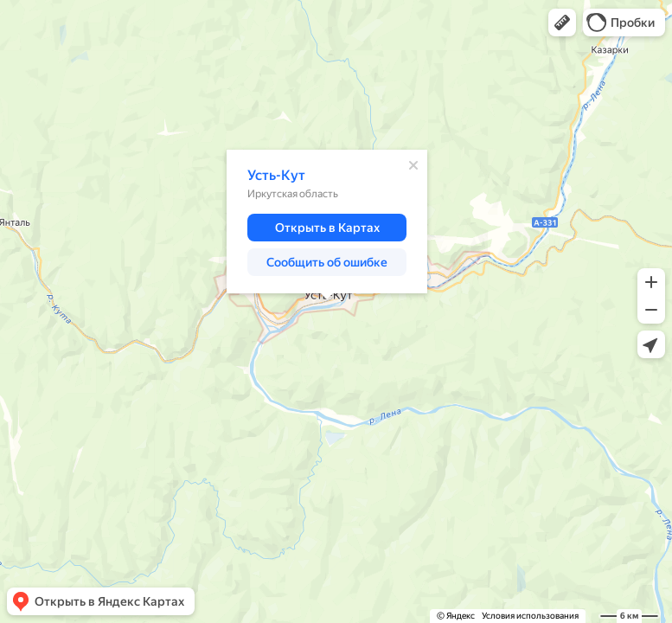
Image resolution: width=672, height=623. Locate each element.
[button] (562, 22)
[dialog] (327, 222)
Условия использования (530, 616)
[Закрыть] (413, 165)
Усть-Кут (276, 175)
